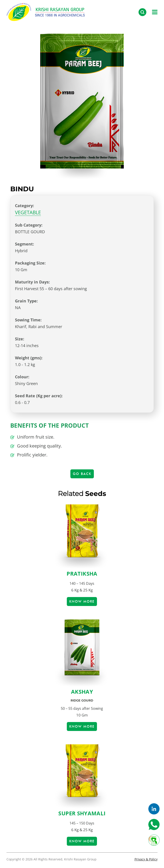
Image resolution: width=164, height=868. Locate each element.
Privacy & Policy (146, 859)
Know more (82, 602)
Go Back (82, 474)
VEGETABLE (28, 212)
